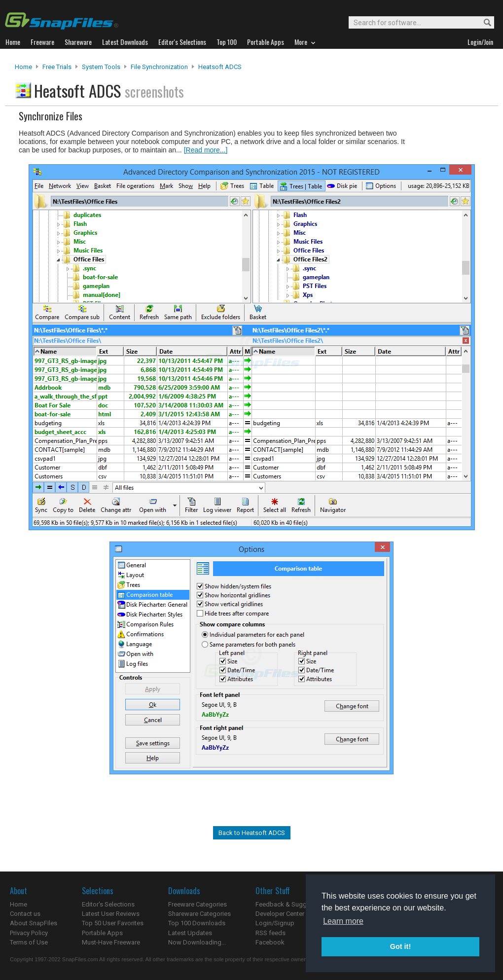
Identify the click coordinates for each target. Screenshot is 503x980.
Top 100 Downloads (197, 923)
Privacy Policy (29, 933)
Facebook (270, 942)
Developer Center (280, 914)
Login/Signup (275, 923)
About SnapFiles (34, 923)
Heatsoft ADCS (220, 67)
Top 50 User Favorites (113, 923)
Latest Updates (190, 933)
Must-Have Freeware (111, 942)
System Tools (101, 67)
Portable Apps (102, 933)
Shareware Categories (199, 914)
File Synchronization (159, 67)
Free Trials (57, 67)
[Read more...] (206, 150)
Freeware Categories (198, 904)
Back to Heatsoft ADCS (252, 833)
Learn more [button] (343, 921)
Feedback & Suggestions (292, 904)
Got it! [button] (400, 946)
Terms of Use (29, 942)
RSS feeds (270, 933)
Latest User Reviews (111, 914)
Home (23, 67)
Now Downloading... (197, 942)
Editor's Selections (108, 904)
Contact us (25, 914)
